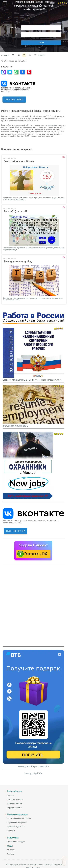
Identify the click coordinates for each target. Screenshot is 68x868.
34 (19, 55)
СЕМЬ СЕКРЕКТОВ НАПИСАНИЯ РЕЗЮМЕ (33, 405)
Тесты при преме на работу (19, 818)
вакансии (52, 125)
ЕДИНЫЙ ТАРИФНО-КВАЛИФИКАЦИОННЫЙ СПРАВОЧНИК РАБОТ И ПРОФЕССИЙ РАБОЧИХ (33, 354)
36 (30, 55)
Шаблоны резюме (15, 803)
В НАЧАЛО (6, 55)
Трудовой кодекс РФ (16, 827)
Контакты (11, 850)
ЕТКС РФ (11, 831)
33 (13, 55)
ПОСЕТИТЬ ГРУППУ (14, 100)
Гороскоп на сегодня (16, 841)
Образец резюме (14, 808)
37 (35, 55)
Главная (10, 795)
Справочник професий (17, 822)
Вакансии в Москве (15, 799)
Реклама (11, 854)
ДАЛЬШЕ (42, 55)
